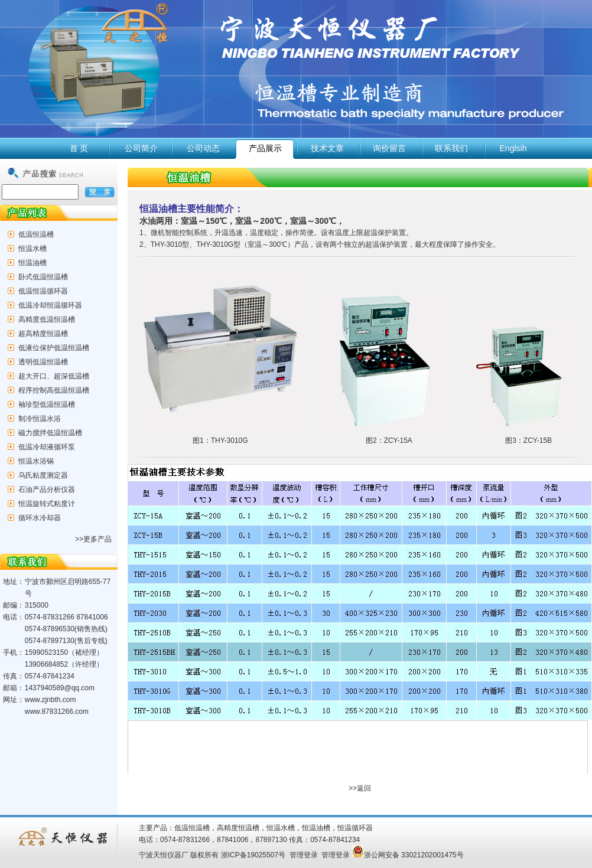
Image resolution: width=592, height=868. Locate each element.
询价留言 (389, 148)
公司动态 (203, 148)
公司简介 (141, 148)
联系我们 (451, 148)
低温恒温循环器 (43, 291)
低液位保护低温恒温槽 (54, 348)
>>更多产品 (93, 539)
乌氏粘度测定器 (43, 475)
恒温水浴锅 (36, 461)
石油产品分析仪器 (47, 490)
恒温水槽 (32, 249)
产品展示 (265, 148)
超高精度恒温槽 (43, 334)
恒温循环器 (355, 828)
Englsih (513, 148)
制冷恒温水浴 (40, 419)
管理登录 (304, 855)
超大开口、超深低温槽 (54, 376)
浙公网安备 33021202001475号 (408, 855)
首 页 (79, 148)
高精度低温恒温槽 (47, 319)
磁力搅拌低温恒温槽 (50, 433)
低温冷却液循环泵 (47, 447)
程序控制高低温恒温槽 (54, 390)
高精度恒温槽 (238, 828)
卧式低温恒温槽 (43, 277)
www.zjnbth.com (51, 700)
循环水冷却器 (40, 518)
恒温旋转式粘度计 (47, 504)
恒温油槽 (32, 263)
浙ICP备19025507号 (253, 855)
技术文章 (327, 148)
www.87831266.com (57, 712)
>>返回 (360, 788)
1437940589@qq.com (60, 688)
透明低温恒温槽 (43, 362)
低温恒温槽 (36, 234)
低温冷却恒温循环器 (50, 305)
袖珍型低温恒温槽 (47, 404)
